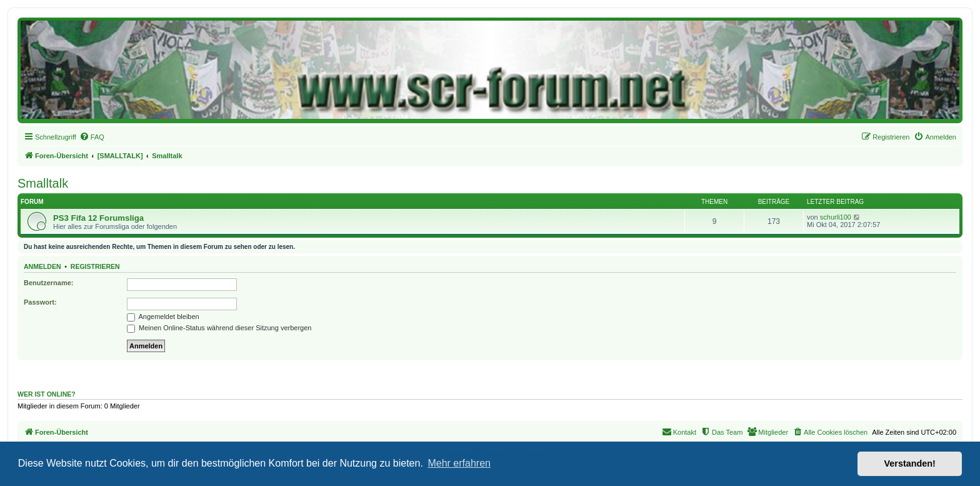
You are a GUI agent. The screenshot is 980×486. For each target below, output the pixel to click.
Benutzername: (48, 283)
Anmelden (42, 266)
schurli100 (836, 217)
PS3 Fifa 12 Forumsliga (98, 218)
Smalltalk (43, 183)
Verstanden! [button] (910, 463)
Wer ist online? (47, 394)
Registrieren (95, 266)
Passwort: (40, 302)
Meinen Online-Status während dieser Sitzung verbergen (219, 328)
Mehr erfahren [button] (459, 463)
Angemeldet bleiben (163, 316)
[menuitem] (92, 137)
